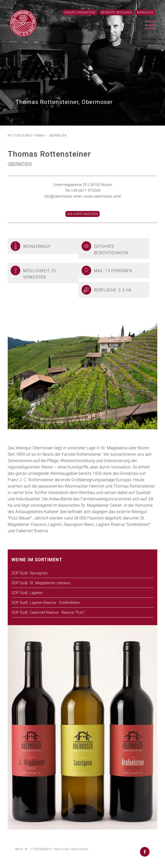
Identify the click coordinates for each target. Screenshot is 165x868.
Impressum (61, 849)
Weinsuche (145, 12)
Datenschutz (80, 849)
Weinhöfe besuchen (116, 12)
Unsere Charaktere (80, 12)
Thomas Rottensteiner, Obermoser (64, 102)
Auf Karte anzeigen (82, 214)
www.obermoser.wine (103, 196)
